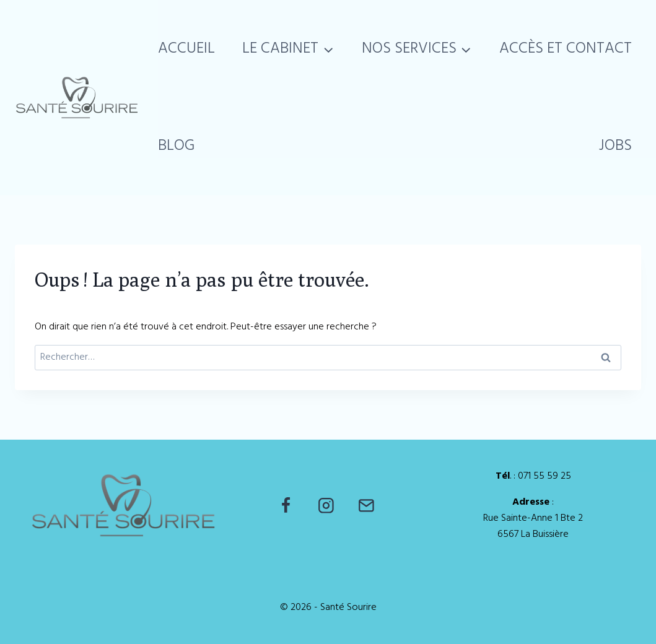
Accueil (186, 49)
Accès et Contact (566, 49)
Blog (176, 146)
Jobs (615, 146)
